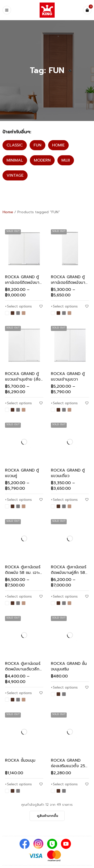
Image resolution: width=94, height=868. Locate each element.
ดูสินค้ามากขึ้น (48, 816)
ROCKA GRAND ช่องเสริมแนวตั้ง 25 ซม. (68, 766)
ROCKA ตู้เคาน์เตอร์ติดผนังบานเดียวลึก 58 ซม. (23, 669)
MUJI (66, 160)
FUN (37, 145)
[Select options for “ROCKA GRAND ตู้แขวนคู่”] (18, 500)
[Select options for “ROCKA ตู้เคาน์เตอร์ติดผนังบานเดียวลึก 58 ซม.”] (18, 693)
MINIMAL (15, 160)
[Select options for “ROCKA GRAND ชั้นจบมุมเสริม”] (64, 688)
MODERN (42, 160)
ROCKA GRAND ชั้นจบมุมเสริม (69, 666)
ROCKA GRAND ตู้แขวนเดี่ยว (68, 473)
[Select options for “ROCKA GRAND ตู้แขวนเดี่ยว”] (64, 500)
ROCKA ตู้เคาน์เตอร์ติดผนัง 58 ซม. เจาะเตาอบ (23, 573)
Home (8, 212)
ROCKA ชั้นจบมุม (20, 760)
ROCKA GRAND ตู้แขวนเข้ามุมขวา (68, 377)
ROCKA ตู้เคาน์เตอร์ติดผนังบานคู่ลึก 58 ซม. (69, 573)
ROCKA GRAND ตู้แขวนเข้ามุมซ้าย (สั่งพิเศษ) (23, 379)
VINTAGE (15, 175)
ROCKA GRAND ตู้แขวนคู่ (22, 473)
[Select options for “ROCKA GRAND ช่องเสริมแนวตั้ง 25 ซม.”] (64, 784)
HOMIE (58, 145)
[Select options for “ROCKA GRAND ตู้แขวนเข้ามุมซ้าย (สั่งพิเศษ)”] (18, 403)
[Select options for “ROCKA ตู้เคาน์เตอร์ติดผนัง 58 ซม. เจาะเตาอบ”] (18, 597)
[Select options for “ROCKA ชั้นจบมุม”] (18, 784)
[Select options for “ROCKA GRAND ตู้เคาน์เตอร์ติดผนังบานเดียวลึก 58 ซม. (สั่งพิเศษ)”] (64, 306)
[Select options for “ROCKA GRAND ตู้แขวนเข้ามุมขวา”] (64, 403)
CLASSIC (15, 145)
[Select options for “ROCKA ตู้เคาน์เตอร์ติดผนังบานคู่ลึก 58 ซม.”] (64, 597)
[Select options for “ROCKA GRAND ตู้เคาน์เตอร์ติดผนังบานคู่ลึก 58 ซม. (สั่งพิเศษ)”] (18, 306)
